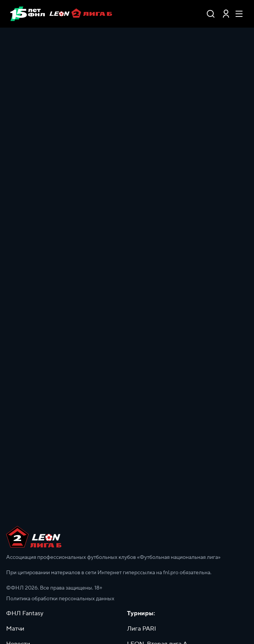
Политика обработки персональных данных (60, 599)
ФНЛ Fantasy (25, 613)
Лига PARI (142, 629)
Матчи (15, 629)
